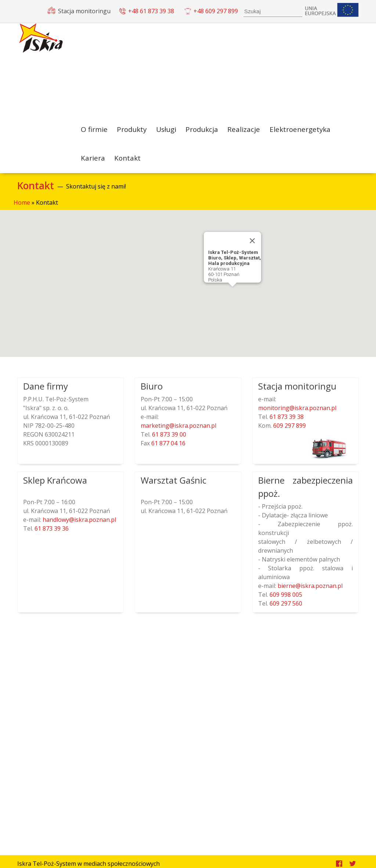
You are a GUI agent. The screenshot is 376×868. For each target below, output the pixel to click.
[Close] (252, 246)
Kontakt (128, 162)
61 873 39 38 (286, 422)
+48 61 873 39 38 (151, 11)
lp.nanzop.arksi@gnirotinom (297, 413)
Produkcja (205, 130)
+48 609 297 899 (216, 11)
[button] (232, 299)
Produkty (133, 130)
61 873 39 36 (51, 534)
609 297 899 (289, 431)
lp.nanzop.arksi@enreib (310, 591)
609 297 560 (286, 609)
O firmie (94, 130)
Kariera (93, 162)
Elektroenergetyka (303, 130)
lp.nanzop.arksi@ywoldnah (79, 525)
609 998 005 (286, 600)
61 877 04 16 (168, 448)
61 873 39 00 (169, 440)
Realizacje (247, 130)
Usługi (168, 130)
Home (22, 208)
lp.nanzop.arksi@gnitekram (178, 431)
